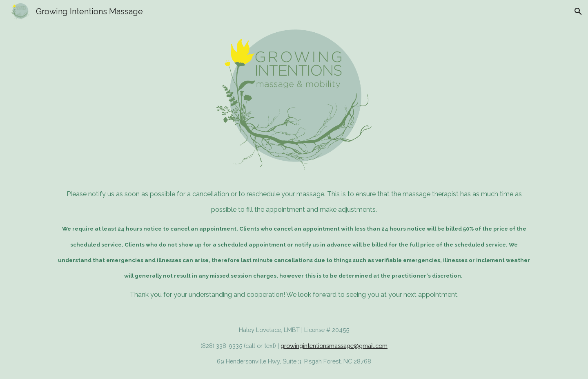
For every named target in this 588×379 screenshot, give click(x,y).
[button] (578, 11)
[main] (294, 245)
